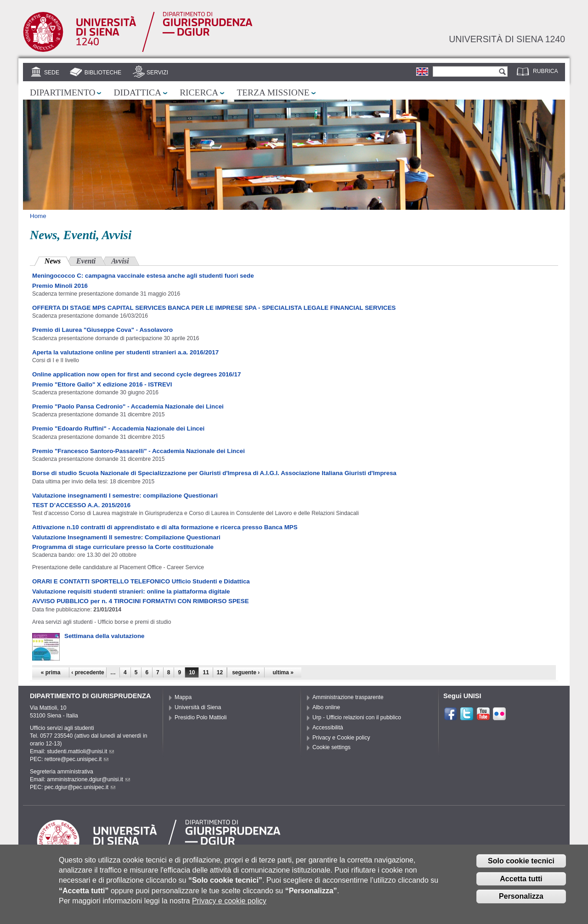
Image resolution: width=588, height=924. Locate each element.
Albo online (326, 707)
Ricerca (199, 92)
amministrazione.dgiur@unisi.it (88, 779)
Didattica (137, 92)
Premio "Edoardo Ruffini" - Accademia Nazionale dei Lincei (118, 428)
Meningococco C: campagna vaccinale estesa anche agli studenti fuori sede (143, 276)
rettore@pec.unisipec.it (77, 759)
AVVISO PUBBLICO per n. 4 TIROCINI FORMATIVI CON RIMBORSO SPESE (141, 601)
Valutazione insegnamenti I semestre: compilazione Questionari (125, 496)
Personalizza (521, 903)
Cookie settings (331, 747)
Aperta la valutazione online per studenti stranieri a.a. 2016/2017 (125, 352)
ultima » (283, 672)
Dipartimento (62, 92)
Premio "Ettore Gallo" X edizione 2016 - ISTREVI (102, 384)
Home (38, 216)
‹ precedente (88, 672)
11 (206, 672)
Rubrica (546, 71)
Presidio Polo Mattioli (201, 717)
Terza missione (273, 92)
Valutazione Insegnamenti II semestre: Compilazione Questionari (126, 537)
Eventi (86, 261)
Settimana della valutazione (104, 636)
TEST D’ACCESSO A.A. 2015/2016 (81, 505)
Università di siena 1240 (507, 39)
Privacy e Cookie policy (341, 738)
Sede (52, 73)
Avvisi (120, 261)
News (58, 260)
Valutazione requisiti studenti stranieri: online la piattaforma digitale (131, 591)
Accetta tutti (521, 885)
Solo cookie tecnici (521, 867)
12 (220, 672)
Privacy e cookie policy (229, 907)
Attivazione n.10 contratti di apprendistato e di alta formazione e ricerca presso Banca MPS (165, 527)
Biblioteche (103, 73)
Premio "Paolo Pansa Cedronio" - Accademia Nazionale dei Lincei (128, 406)
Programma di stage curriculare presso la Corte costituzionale (123, 547)
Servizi (157, 73)
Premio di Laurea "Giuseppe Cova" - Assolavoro (102, 330)
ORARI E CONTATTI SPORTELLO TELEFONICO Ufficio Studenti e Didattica (141, 581)
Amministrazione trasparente (348, 697)
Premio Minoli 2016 (60, 286)
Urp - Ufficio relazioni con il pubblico (357, 717)
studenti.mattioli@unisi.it (80, 751)
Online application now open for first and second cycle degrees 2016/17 (136, 374)
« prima (51, 672)
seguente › (246, 672)
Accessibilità (328, 728)
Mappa (183, 697)
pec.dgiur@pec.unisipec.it (80, 787)
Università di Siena (198, 707)
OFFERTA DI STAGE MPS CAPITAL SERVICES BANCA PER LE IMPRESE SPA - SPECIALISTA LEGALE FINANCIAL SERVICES (214, 308)
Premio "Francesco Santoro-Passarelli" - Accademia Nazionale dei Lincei (139, 451)
